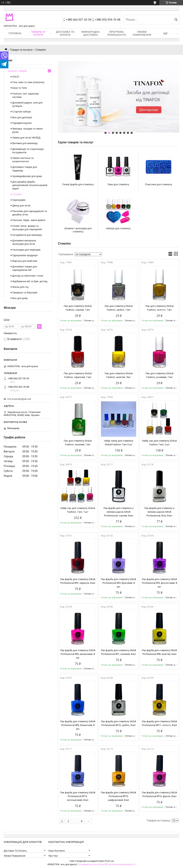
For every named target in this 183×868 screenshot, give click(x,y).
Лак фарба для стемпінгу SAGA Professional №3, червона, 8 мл (78, 581)
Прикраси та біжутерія (25, 293)
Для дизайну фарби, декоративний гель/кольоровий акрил (30, 185)
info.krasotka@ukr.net (19, 399)
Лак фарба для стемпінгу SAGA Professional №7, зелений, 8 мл (118, 652)
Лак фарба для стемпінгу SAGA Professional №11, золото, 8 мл (159, 723)
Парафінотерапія (22, 123)
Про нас (53, 856)
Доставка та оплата (65, 33)
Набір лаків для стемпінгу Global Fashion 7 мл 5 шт (119, 443)
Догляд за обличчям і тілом (28, 276)
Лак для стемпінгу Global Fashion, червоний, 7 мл (78, 375)
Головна (15, 33)
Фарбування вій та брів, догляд (30, 281)
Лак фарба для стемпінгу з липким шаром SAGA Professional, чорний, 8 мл (118, 512)
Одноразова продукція (25, 255)
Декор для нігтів (21, 206)
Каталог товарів (17, 71)
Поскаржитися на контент (91, 864)
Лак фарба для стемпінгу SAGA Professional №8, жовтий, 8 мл (159, 652)
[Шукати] (176, 20)
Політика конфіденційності (121, 864)
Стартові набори (22, 112)
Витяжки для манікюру (25, 143)
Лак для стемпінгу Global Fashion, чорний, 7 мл (78, 308)
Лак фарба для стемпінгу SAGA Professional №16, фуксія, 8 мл (159, 794)
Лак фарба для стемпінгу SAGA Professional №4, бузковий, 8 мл (118, 583)
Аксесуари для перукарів (26, 250)
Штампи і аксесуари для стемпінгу (78, 230)
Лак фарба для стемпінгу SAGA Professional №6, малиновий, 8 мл (78, 654)
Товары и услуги (38, 33)
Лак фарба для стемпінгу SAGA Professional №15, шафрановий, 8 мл (118, 796)
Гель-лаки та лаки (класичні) (28, 82)
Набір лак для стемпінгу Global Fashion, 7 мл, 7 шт (78, 510)
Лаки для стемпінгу (118, 184)
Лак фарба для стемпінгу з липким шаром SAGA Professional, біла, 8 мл (159, 512)
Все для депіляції (22, 117)
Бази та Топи (20, 88)
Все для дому (20, 298)
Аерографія (19, 200)
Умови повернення (142, 33)
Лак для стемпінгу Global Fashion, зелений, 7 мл (78, 443)
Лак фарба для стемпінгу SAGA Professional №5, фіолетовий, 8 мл (159, 583)
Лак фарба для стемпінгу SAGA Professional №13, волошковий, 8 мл (78, 796)
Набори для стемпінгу (118, 228)
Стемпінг (17, 194)
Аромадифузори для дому (27, 176)
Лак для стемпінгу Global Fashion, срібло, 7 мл (119, 308)
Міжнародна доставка (91, 33)
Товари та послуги (21, 50)
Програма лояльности (117, 33)
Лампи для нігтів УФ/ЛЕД (26, 138)
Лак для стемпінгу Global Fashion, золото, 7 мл (159, 308)
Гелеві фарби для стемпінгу (78, 184)
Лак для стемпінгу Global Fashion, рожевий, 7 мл (159, 375)
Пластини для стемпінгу (159, 184)
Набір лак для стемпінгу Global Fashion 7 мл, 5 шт (159, 443)
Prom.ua (109, 861)
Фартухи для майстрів (25, 261)
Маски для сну (20, 287)
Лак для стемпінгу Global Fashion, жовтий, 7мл (119, 375)
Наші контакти (57, 851)
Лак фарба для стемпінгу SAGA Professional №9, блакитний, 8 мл (78, 725)
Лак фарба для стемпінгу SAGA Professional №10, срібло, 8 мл (118, 723)
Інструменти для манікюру (27, 235)
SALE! (16, 77)
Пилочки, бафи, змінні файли (29, 220)
